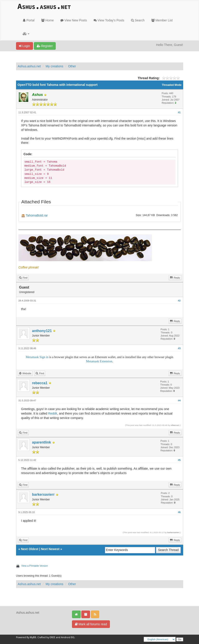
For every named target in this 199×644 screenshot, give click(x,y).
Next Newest (50, 549)
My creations (54, 66)
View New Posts (74, 20)
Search (138, 20)
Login (25, 46)
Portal (29, 20)
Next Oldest (30, 549)
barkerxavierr (43, 494)
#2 (179, 301)
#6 (179, 512)
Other (72, 66)
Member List (162, 20)
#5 (179, 460)
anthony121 (42, 331)
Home (47, 20)
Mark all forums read (91, 624)
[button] (26, 34)
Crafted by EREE (46, 637)
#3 (179, 348)
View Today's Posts (109, 20)
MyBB (33, 637)
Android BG (68, 637)
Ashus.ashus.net (29, 66)
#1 (179, 112)
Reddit (53, 413)
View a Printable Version (35, 566)
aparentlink (42, 442)
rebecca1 (40, 383)
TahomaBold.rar (37, 215)
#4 (179, 400)
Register (45, 46)
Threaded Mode (172, 85)
